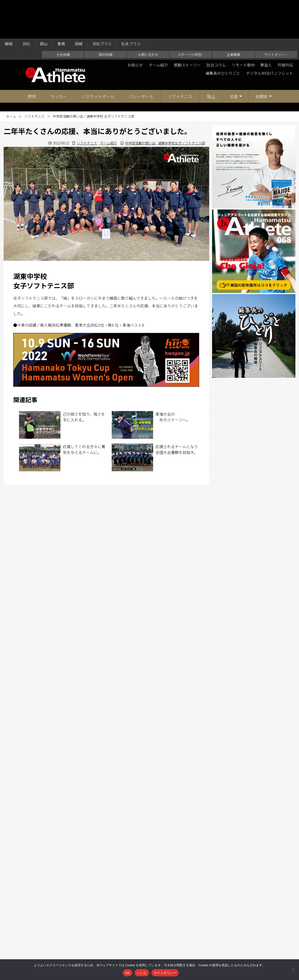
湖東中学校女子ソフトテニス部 (182, 104)
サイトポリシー (276, 16)
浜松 (26, 5)
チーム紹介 (158, 27)
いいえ (142, 973)
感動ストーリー (187, 27)
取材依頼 (106, 16)
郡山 (44, 5)
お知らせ (135, 27)
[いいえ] (293, 970)
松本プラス (131, 5)
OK (127, 973)
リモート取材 (243, 27)
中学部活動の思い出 (140, 104)
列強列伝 (285, 27)
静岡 (9, 5)
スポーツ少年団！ (191, 16)
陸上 (211, 58)
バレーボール (141, 58)
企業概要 (234, 16)
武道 (234, 58)
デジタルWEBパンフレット (269, 35)
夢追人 (266, 27)
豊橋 (61, 5)
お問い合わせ (148, 16)
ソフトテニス (180, 58)
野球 (32, 58)
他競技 (262, 58)
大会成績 (63, 16)
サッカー (59, 58)
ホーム (11, 78)
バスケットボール (98, 58)
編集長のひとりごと (223, 35)
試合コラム (216, 27)
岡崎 (79, 5)
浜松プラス (102, 5)
